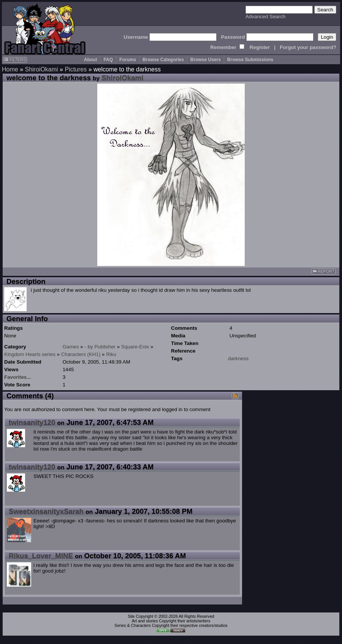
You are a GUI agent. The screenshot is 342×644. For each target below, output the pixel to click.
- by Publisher (100, 347)
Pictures (76, 69)
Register (260, 47)
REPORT (323, 271)
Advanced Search (265, 17)
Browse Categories (163, 60)
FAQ (108, 60)
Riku (111, 354)
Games (71, 347)
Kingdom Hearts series (30, 354)
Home (10, 69)
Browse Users (206, 60)
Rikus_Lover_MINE (41, 556)
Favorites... (17, 377)
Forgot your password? (308, 47)
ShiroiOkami (41, 69)
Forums (128, 60)
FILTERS (15, 60)
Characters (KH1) (81, 354)
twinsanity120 (32, 422)
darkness (238, 358)
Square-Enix (135, 347)
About (91, 60)
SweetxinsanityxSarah (46, 511)
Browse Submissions (250, 60)
